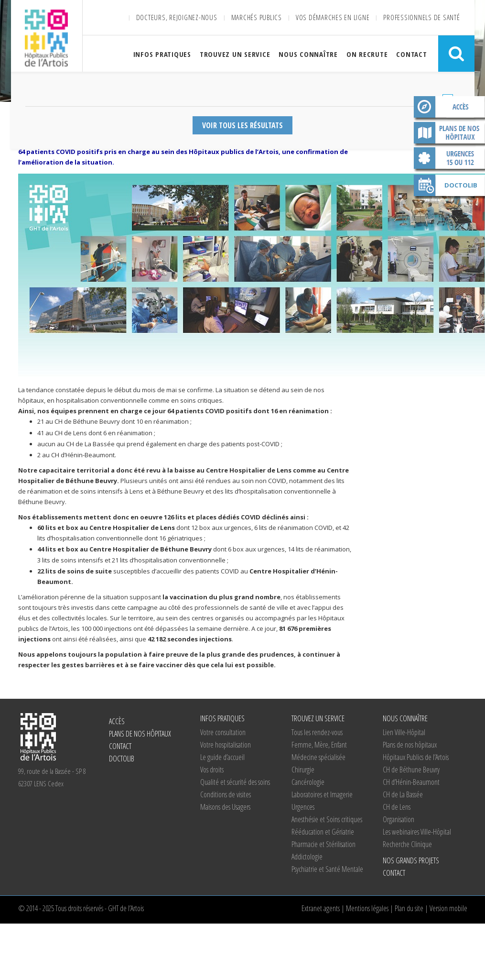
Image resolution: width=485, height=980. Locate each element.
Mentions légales (367, 908)
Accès (449, 109)
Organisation (399, 819)
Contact (411, 54)
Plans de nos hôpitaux (449, 134)
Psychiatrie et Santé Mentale (327, 869)
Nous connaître (308, 54)
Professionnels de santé (421, 17)
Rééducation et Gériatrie (323, 832)
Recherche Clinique (407, 844)
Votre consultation (223, 732)
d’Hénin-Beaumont (411, 782)
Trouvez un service (235, 54)
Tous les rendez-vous (317, 732)
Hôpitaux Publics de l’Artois (416, 757)
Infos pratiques (162, 54)
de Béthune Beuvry (411, 770)
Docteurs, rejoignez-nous (177, 17)
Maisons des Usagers (225, 807)
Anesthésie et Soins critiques (327, 819)
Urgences (303, 807)
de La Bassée (403, 794)
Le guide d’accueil (222, 757)
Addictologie (307, 857)
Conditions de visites (226, 794)
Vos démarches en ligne (333, 17)
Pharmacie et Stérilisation (323, 844)
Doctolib (461, 185)
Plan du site (409, 908)
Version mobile (448, 908)
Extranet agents (321, 908)
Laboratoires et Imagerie (322, 794)
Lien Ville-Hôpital (404, 732)
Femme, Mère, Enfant (319, 745)
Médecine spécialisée (318, 757)
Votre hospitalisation (226, 745)
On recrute (367, 54)
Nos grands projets (411, 860)
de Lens (397, 807)
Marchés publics (257, 17)
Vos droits (212, 770)
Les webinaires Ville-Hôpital (417, 832)
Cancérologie (308, 782)
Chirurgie (303, 770)
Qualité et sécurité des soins (235, 782)
